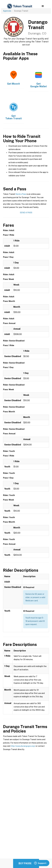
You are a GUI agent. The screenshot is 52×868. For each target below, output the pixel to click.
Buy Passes (26, 863)
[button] (43, 6)
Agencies (7, 11)
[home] (19, 6)
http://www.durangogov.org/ (23, 746)
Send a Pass (21, 194)
